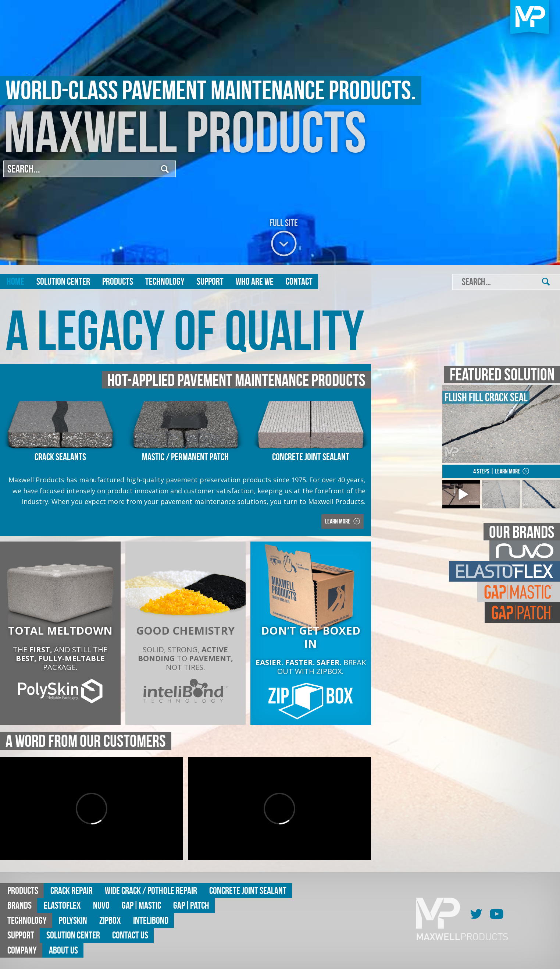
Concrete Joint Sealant (248, 890)
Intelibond (151, 920)
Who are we (255, 281)
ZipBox (110, 920)
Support (210, 281)
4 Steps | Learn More (497, 471)
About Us (63, 950)
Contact (299, 281)
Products (118, 281)
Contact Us (130, 935)
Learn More (338, 521)
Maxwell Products (185, 132)
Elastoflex (62, 905)
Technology (165, 281)
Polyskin (73, 920)
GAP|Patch (191, 905)
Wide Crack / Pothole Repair (151, 890)
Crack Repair (72, 890)
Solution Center (63, 281)
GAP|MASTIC (141, 905)
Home (15, 281)
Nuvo (101, 905)
